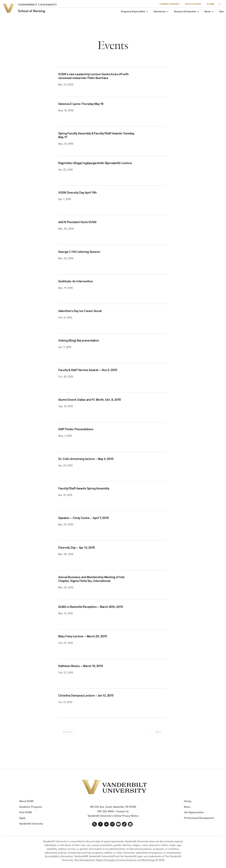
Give (222, 12)
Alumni (211, 4)
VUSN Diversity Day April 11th (77, 193)
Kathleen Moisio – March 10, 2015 (81, 666)
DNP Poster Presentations (76, 430)
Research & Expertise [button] (185, 12)
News (187, 807)
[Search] (220, 4)
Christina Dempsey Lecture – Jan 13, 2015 (86, 696)
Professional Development (199, 818)
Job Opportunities (194, 813)
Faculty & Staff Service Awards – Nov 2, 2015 (88, 370)
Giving (188, 802)
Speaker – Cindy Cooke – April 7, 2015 (83, 518)
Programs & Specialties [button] (133, 12)
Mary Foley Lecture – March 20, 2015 (83, 637)
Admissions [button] (160, 12)
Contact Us (122, 812)
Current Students (169, 4)
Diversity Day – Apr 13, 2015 (77, 548)
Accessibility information (59, 857)
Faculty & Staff (193, 4)
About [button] (208, 12)
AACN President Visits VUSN (77, 222)
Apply (22, 818)
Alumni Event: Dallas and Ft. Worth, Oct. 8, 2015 (90, 400)
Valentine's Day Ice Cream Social (80, 311)
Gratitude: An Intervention (76, 282)
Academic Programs (31, 807)
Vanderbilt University (31, 824)
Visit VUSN (26, 813)
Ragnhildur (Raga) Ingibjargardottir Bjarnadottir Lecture (95, 163)
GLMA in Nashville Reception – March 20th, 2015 (91, 607)
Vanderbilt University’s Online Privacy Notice (113, 816)
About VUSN (26, 802)
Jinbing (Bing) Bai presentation (79, 341)
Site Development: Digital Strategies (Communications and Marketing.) (115, 860)
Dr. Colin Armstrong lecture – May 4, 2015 (86, 459)
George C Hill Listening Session (79, 252)
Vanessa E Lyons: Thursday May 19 (81, 104)
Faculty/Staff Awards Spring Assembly (84, 489)
